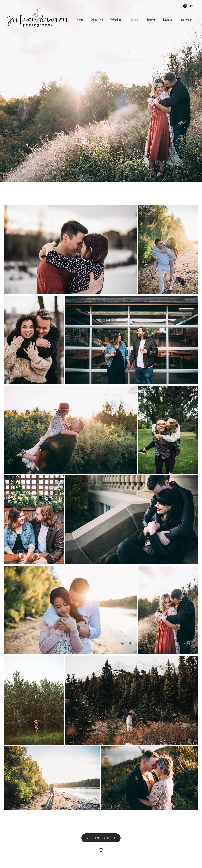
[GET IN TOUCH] (101, 838)
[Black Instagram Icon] (185, 6)
